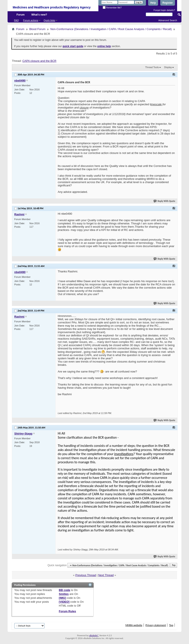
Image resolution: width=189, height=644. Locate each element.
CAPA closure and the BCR (39, 61)
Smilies (64, 594)
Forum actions (31, 20)
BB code (65, 590)
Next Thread (106, 575)
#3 (174, 266)
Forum (20, 15)
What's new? (39, 15)
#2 (174, 208)
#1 (174, 74)
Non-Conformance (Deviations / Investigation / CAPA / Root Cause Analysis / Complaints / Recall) (111, 29)
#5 (174, 427)
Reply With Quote (165, 201)
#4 (174, 310)
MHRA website (134, 625)
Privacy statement (156, 625)
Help (153, 3)
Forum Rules (67, 611)
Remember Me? (112, 8)
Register (168, 3)
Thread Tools (152, 67)
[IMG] (62, 598)
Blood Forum (37, 29)
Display (168, 67)
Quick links (49, 20)
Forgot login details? (164, 10)
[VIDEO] (64, 602)
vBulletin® (94, 635)
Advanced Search (168, 20)
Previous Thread (86, 575)
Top (174, 565)
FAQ (16, 20)
